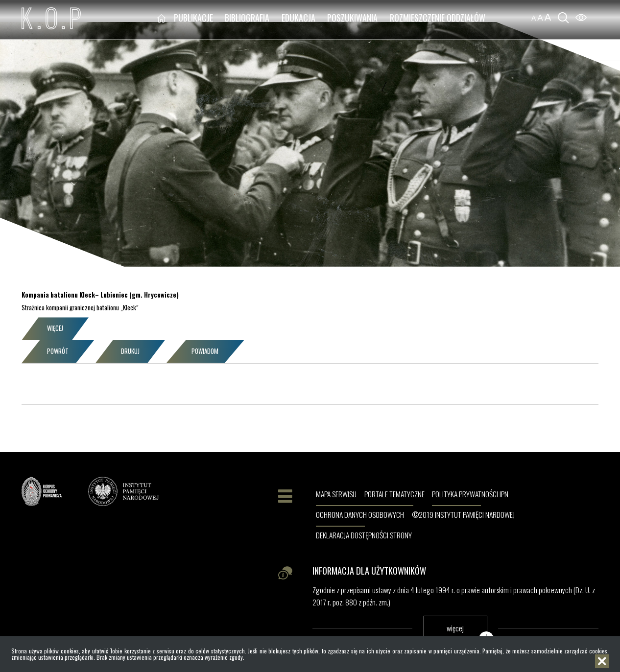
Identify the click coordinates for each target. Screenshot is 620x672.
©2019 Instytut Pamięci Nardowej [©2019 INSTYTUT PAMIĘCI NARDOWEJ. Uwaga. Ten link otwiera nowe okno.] (463, 515)
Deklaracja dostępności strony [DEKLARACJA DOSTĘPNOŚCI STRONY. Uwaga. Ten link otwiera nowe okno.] (364, 535)
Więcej (55, 328)
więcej (455, 628)
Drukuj (130, 351)
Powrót (58, 351)
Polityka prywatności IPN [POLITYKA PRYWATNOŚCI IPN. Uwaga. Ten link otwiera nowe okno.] (470, 494)
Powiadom (205, 351)
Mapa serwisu (336, 494)
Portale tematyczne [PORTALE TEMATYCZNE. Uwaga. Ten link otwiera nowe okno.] (394, 494)
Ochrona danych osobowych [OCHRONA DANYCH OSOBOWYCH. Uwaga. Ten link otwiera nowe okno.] (360, 515)
